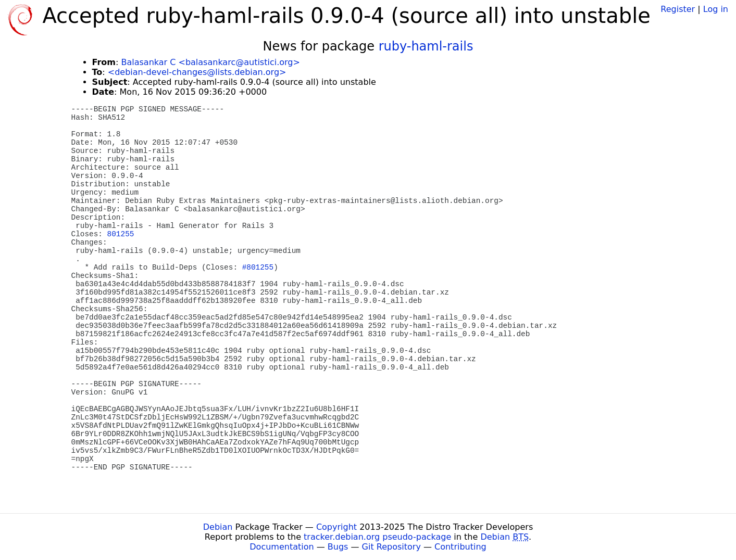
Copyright (336, 527)
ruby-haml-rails (426, 46)
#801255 (258, 268)
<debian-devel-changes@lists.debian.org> (197, 72)
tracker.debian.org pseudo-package (377, 537)
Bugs (338, 547)
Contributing (460, 547)
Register (678, 9)
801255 (121, 234)
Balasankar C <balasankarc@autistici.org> (210, 62)
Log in (716, 9)
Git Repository (391, 547)
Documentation (282, 547)
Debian (218, 527)
